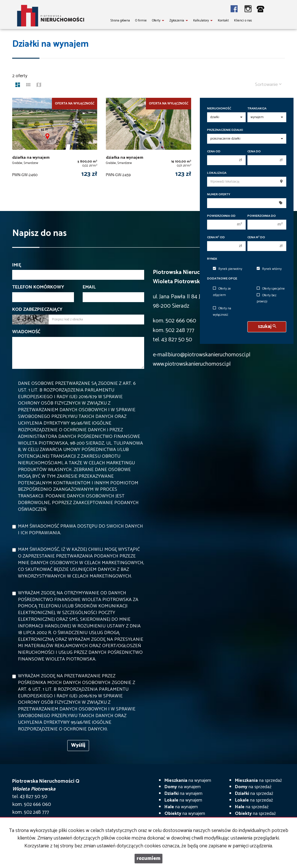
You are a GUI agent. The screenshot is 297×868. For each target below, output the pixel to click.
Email (89, 287)
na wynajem (188, 781)
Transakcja (257, 109)
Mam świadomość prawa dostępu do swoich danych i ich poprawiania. (80, 530)
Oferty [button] (158, 21)
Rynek (212, 259)
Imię (17, 265)
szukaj (267, 327)
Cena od (214, 152)
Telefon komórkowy (38, 287)
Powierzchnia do (262, 216)
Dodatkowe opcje (222, 279)
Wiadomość (26, 332)
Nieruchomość (219, 109)
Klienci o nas (243, 21)
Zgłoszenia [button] (179, 21)
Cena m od (216, 238)
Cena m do (256, 238)
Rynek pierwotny (228, 269)
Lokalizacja (217, 173)
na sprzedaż (258, 781)
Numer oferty (219, 195)
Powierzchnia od (221, 216)
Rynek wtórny (269, 269)
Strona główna (120, 21)
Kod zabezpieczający (37, 310)
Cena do (254, 152)
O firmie (141, 21)
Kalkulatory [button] (203, 21)
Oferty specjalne (271, 289)
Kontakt (223, 21)
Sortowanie (268, 85)
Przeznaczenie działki (225, 130)
